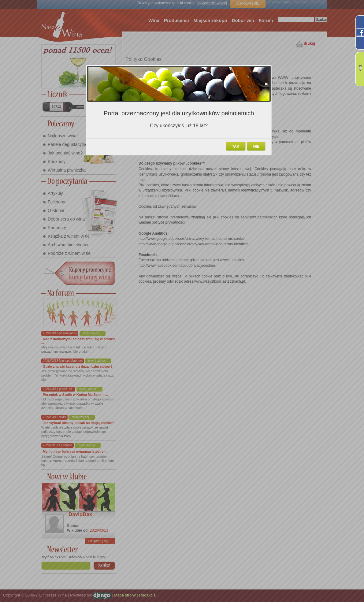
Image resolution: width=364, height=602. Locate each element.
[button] (266, 84)
